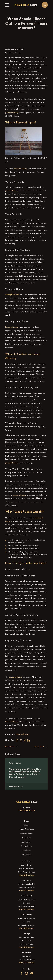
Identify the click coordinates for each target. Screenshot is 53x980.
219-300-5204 (26, 810)
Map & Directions (26, 875)
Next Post (39, 747)
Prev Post (10, 747)
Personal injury (12, 327)
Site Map (26, 850)
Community (26, 842)
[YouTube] (32, 973)
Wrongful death (12, 295)
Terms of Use (26, 846)
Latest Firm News (26, 829)
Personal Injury (12, 722)
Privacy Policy (26, 855)
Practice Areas (26, 834)
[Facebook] (21, 973)
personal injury (12, 113)
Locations (26, 838)
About (26, 825)
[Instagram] (26, 973)
